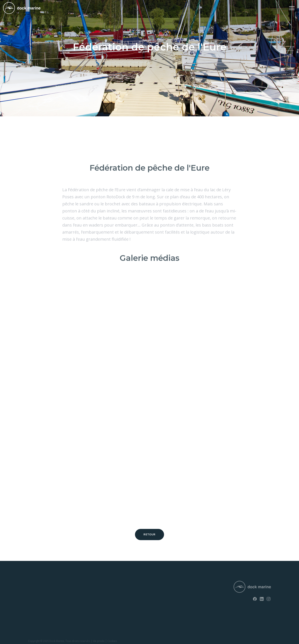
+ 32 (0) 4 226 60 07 (146, 596)
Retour (149, 534)
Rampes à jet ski (38, 607)
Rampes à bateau (39, 614)
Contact (84, 592)
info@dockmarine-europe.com (154, 603)
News (82, 585)
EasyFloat (34, 599)
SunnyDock (35, 592)
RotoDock (34, 585)
